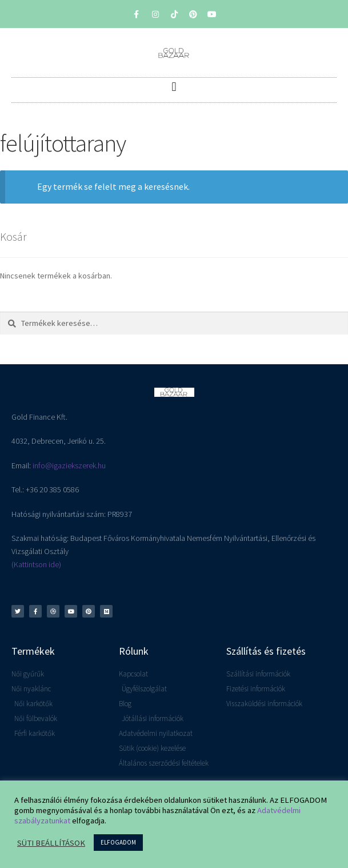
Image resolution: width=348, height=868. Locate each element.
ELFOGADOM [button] (118, 842)
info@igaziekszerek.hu (69, 465)
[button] (174, 87)
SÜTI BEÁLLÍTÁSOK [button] (51, 843)
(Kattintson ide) (36, 564)
